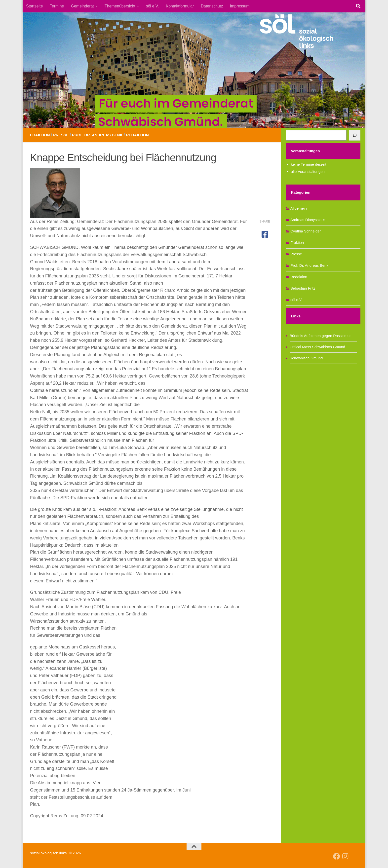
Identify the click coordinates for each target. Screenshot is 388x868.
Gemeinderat (83, 6)
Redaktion (141, 135)
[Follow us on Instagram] (346, 856)
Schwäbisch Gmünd (306, 358)
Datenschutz (212, 6)
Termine (57, 6)
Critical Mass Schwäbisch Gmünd (317, 347)
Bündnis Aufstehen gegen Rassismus (321, 336)
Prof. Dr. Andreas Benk (100, 135)
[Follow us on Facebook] (337, 856)
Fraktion (40, 135)
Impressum (240, 6)
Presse (62, 135)
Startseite (35, 6)
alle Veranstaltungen (308, 171)
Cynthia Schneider (306, 231)
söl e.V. (153, 6)
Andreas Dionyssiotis (308, 220)
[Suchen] (355, 135)
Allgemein (299, 208)
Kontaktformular (180, 6)
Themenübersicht (120, 6)
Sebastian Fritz (303, 288)
